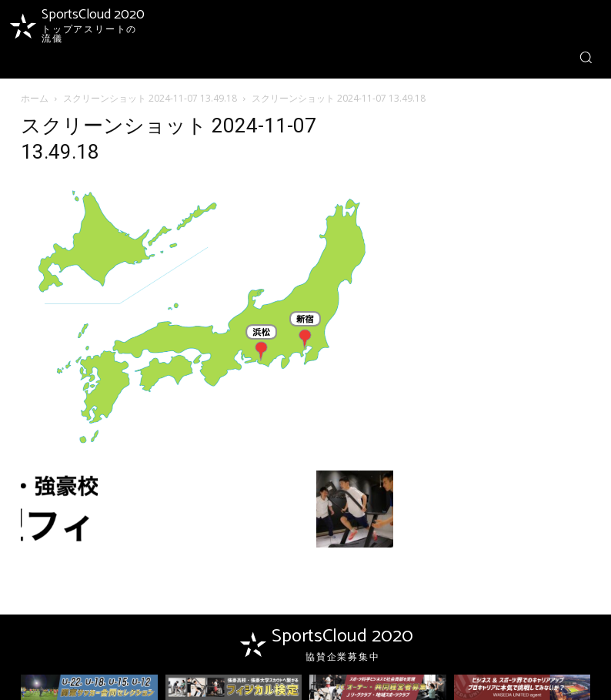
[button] (586, 57)
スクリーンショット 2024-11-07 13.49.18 (150, 98)
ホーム (35, 98)
